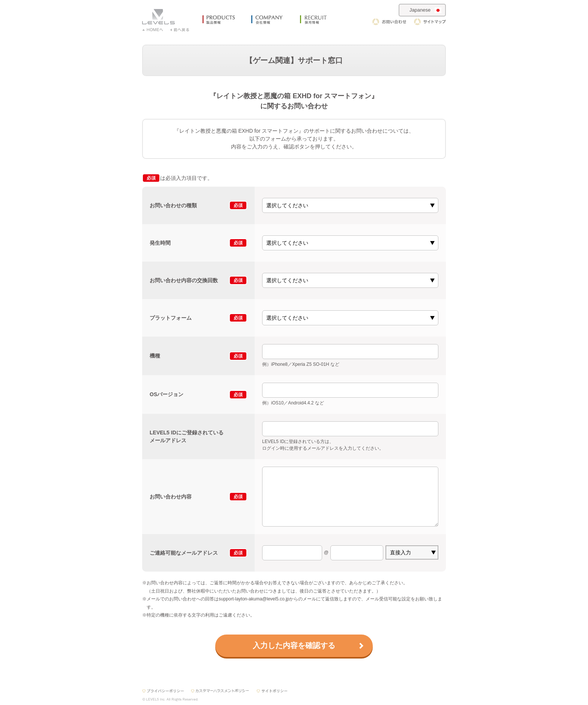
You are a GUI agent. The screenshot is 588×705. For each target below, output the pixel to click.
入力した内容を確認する (294, 645)
